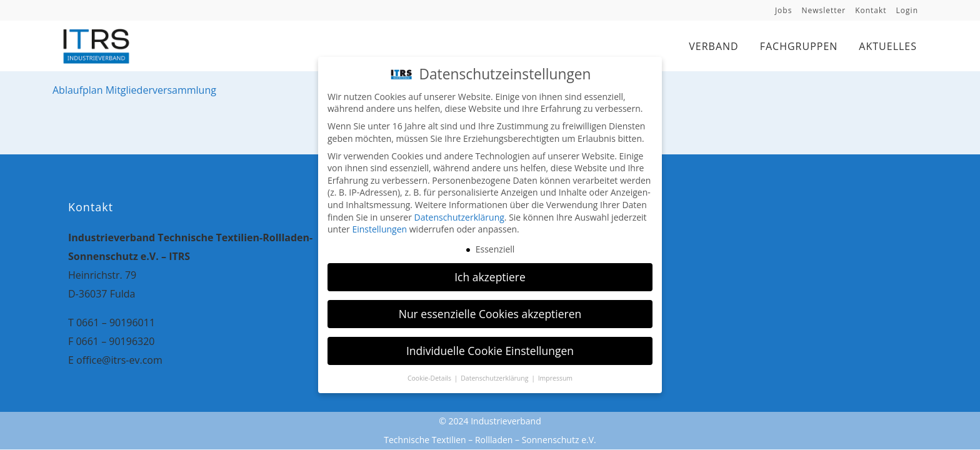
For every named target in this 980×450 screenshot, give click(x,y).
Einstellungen (379, 228)
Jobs (784, 10)
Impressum (555, 376)
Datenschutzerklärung (459, 216)
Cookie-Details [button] (430, 376)
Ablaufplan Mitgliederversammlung (134, 90)
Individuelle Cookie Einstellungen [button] (490, 349)
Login (907, 10)
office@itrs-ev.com (119, 360)
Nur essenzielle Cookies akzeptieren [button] (490, 312)
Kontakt (871, 10)
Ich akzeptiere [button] (490, 276)
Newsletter (823, 10)
